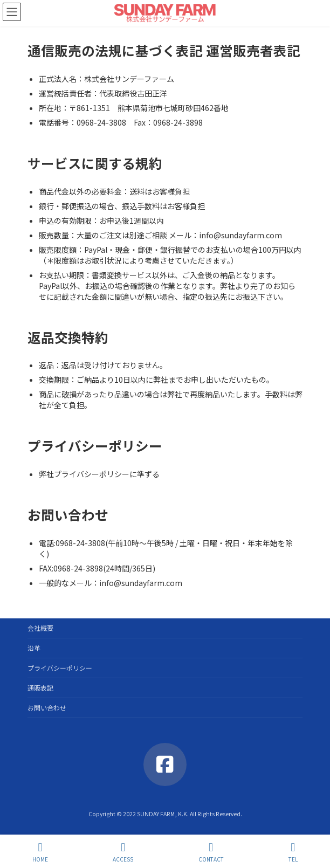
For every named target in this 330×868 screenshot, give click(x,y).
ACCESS (123, 852)
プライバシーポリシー (60, 668)
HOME (40, 852)
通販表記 (40, 688)
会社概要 (40, 628)
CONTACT (211, 852)
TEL (293, 852)
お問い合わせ (47, 708)
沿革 (34, 648)
